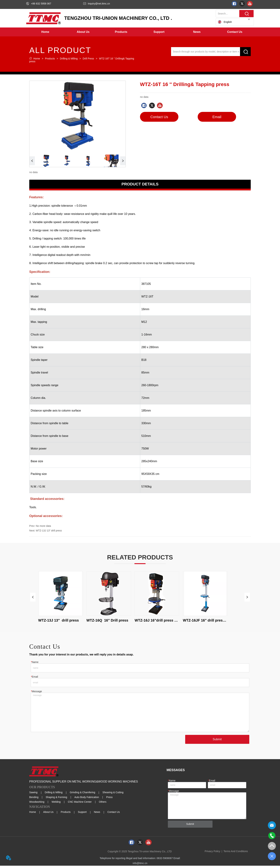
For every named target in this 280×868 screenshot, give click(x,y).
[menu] (140, 32)
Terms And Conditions (236, 854)
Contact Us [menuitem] (235, 32)
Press (109, 799)
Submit (217, 742)
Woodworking (37, 804)
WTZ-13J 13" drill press (49, 531)
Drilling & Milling (69, 59)
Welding (56, 804)
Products (50, 59)
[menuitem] (83, 32)
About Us (48, 814)
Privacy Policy (212, 854)
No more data (43, 526)
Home (37, 59)
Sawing (33, 795)
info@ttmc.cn (140, 866)
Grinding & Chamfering (82, 795)
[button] (83, 32)
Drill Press (88, 59)
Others (103, 804)
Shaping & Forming (56, 799)
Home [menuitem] (45, 32)
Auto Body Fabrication (87, 799)
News (97, 814)
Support (82, 814)
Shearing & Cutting (113, 795)
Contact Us (113, 814)
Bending (34, 799)
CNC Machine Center (80, 804)
